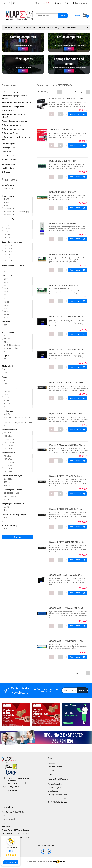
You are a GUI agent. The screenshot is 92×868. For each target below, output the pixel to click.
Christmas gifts (9, 144)
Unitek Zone (8, 152)
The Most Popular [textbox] (45, 92)
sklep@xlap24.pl (14, 787)
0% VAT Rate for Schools (57, 802)
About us (51, 763)
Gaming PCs (8, 110)
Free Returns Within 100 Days (14, 812)
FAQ (3, 823)
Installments (53, 791)
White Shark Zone (10, 160)
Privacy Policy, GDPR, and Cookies (15, 830)
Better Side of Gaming (49, 27)
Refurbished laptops (11, 92)
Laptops (8, 27)
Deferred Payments (56, 787)
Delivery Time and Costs (57, 795)
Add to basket (77, 114)
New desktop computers (13, 106)
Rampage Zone (9, 148)
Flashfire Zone (9, 168)
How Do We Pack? (9, 819)
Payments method (55, 784)
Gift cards (6, 172)
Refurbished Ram (10, 133)
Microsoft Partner (55, 767)
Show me (18, 537)
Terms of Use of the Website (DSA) (15, 834)
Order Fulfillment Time (57, 798)
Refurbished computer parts (15, 129)
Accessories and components (15, 121)
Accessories (30, 27)
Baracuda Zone (9, 164)
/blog (50, 774)
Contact (51, 770)
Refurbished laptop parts (13, 125)
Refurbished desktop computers (16, 102)
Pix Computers (69, 27)
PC (18, 27)
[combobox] (49, 92)
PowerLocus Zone (10, 156)
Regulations (7, 826)
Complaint (6, 816)
